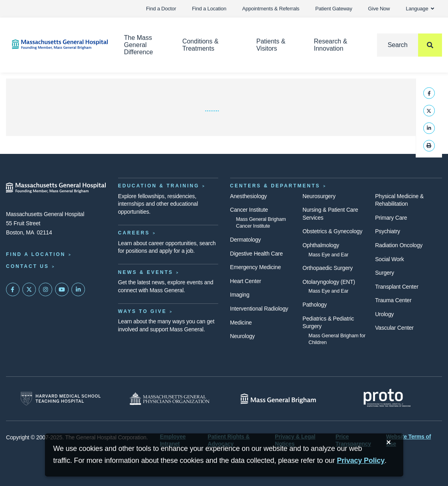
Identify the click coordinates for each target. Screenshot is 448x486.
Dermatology (246, 240)
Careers (134, 233)
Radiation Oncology (399, 245)
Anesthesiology (249, 196)
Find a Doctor (161, 9)
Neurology (243, 336)
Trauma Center (393, 300)
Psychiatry (388, 231)
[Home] (56, 44)
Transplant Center (397, 287)
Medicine (241, 323)
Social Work (389, 259)
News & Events (146, 272)
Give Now (379, 9)
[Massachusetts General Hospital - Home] (56, 188)
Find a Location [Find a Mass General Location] (36, 254)
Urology (384, 314)
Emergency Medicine (256, 267)
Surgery (385, 273)
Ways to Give (142, 311)
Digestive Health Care (257, 254)
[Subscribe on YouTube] (62, 289)
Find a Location (209, 9)
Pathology (315, 305)
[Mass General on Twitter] (29, 289)
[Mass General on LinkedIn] (78, 289)
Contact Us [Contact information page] (28, 266)
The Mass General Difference (139, 45)
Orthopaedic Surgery (328, 268)
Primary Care (391, 218)
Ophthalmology (321, 245)
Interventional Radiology (259, 309)
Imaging (240, 295)
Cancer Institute (249, 210)
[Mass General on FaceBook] (13, 289)
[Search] (410, 45)
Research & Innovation (331, 45)
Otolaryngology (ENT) (329, 282)
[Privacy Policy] (361, 461)
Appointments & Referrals (271, 9)
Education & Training (159, 186)
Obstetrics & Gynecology (332, 231)
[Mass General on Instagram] (45, 289)
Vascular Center (394, 328)
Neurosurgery (319, 196)
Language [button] (420, 9)
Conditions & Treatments (200, 45)
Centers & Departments (275, 186)
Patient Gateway (334, 9)
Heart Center (246, 281)
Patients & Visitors (271, 45)
